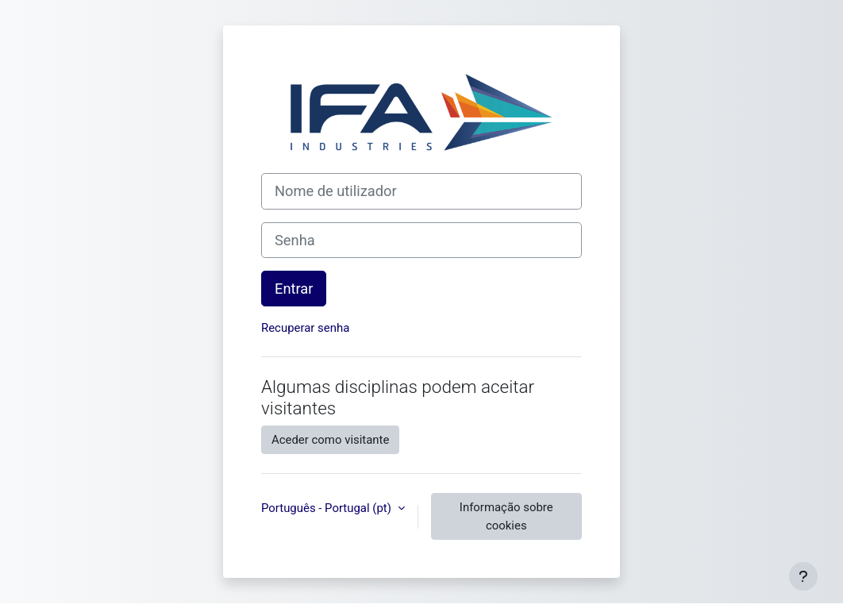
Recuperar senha (305, 328)
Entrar (294, 289)
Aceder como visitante (330, 440)
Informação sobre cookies (506, 516)
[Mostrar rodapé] (803, 576)
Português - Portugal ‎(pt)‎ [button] (328, 508)
